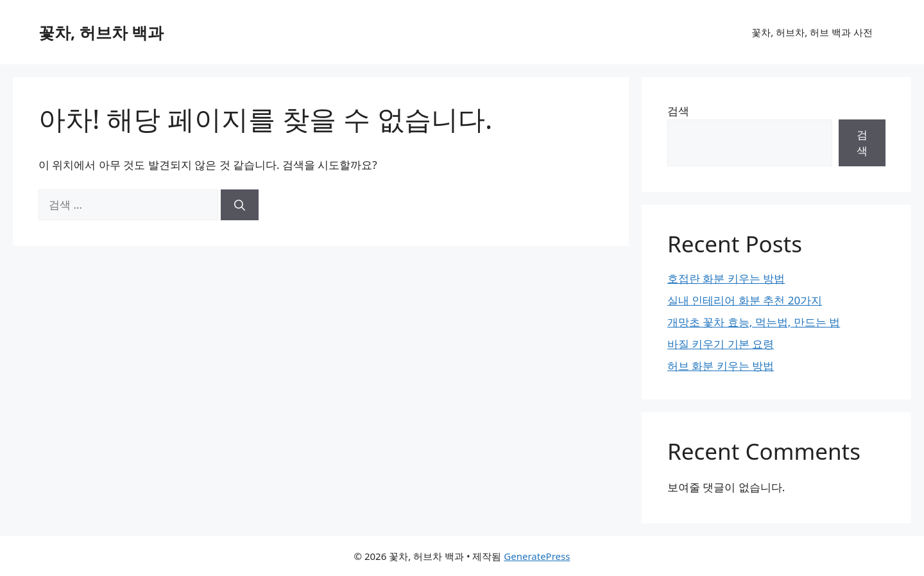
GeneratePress (537, 556)
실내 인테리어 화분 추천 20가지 (745, 300)
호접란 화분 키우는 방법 (726, 278)
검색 (678, 111)
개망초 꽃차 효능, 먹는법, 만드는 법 (754, 322)
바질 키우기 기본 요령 (721, 344)
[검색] (240, 205)
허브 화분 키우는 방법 (721, 366)
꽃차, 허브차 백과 (101, 32)
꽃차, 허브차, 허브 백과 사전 (812, 32)
